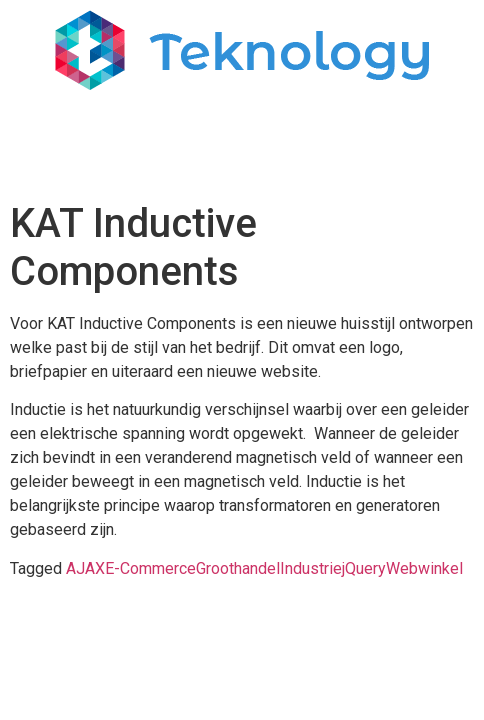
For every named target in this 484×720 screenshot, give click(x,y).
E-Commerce (150, 568)
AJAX (85, 568)
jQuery (364, 568)
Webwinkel (424, 568)
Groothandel (238, 568)
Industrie (311, 568)
